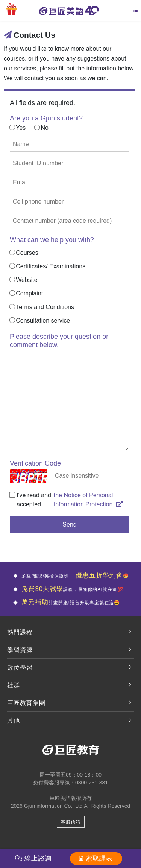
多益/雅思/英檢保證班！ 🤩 (68, 576)
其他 (14, 721)
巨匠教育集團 (26, 703)
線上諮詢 (38, 858)
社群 (14, 685)
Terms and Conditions (45, 307)
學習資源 (20, 650)
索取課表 (99, 858)
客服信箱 (71, 823)
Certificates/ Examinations (51, 266)
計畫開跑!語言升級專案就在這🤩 (70, 603)
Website (27, 280)
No (44, 128)
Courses (27, 253)
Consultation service (43, 321)
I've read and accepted (34, 500)
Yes (21, 128)
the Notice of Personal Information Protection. (88, 500)
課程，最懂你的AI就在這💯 (69, 589)
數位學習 (20, 668)
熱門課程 (20, 632)
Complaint (29, 293)
